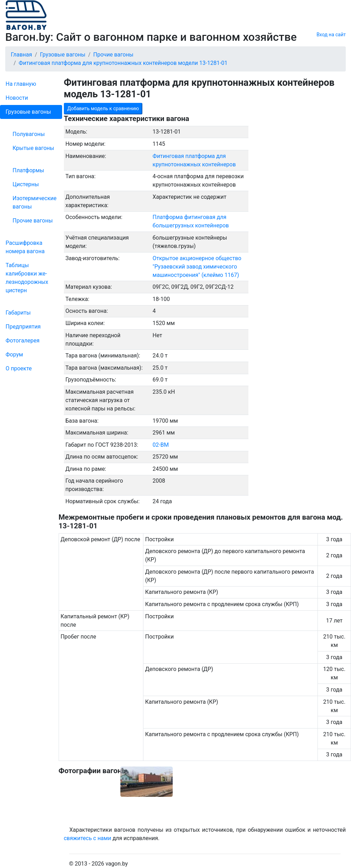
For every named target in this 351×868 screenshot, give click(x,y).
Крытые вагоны (33, 148)
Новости (17, 98)
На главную (21, 84)
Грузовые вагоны (28, 112)
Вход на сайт (331, 35)
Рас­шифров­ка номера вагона (25, 247)
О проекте (19, 368)
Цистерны (26, 184)
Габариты (18, 313)
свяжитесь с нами (88, 838)
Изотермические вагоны (35, 202)
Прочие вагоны (33, 221)
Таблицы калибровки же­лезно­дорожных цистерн (27, 278)
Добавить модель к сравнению (103, 108)
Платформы (28, 170)
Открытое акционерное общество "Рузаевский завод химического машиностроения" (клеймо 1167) (197, 267)
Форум (14, 354)
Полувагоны (29, 134)
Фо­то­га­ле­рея (23, 341)
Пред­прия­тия (23, 327)
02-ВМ (160, 445)
